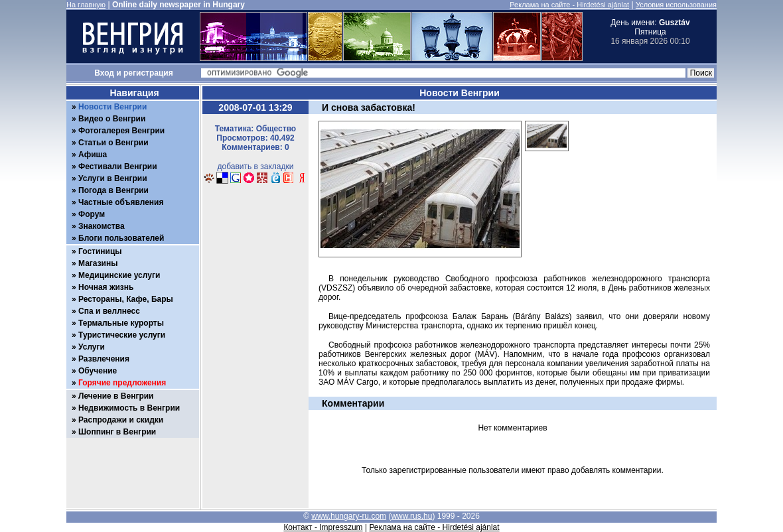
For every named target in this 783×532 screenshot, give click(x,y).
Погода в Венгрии (113, 190)
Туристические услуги (122, 335)
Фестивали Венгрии (118, 166)
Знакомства (102, 226)
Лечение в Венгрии (116, 396)
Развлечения (104, 359)
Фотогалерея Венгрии (121, 131)
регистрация (148, 73)
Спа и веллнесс (109, 311)
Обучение (98, 371)
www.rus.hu (411, 516)
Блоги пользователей (121, 238)
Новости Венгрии (112, 107)
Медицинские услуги (119, 275)
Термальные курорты (121, 323)
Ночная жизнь (106, 287)
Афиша (93, 155)
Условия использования (676, 5)
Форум (92, 214)
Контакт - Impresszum (323, 527)
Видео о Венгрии (112, 119)
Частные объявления (121, 202)
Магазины (98, 263)
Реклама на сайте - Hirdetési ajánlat (569, 5)
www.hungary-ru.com (349, 516)
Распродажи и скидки (121, 420)
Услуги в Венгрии (113, 178)
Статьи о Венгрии (113, 143)
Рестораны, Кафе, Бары (126, 299)
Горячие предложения (122, 383)
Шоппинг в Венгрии (117, 432)
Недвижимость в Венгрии (129, 408)
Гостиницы (100, 251)
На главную (86, 5)
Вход (104, 73)
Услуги (92, 347)
